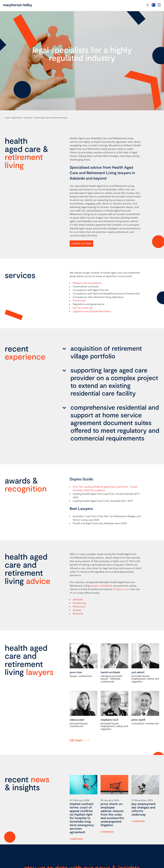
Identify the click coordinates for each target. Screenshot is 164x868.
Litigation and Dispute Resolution (92, 311)
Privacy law (79, 300)
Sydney (77, 610)
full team (76, 740)
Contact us (120, 589)
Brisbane (78, 613)
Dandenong (80, 603)
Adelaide (78, 599)
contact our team (132, 5)
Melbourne (79, 606)
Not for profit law (83, 308)
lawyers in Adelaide (101, 586)
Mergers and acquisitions (87, 283)
